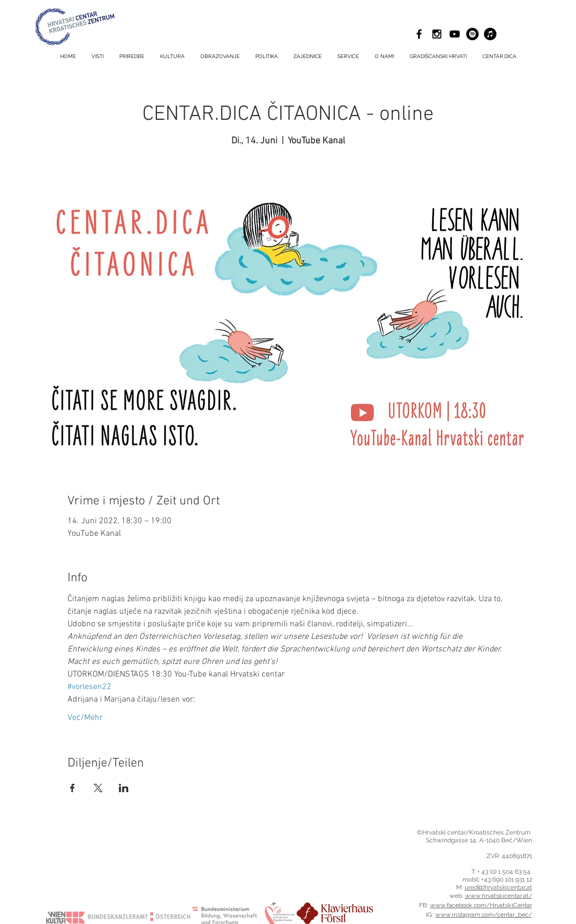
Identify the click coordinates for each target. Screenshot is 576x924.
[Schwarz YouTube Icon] (455, 34)
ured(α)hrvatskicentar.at (498, 887)
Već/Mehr (85, 718)
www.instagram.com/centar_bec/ (484, 915)
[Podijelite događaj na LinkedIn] (124, 788)
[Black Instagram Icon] (437, 34)
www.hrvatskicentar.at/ (499, 896)
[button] (348, 57)
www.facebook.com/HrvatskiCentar (481, 905)
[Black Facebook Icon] (419, 34)
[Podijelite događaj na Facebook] (72, 788)
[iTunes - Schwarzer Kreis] (490, 34)
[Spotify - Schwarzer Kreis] (472, 34)
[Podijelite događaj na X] (98, 788)
